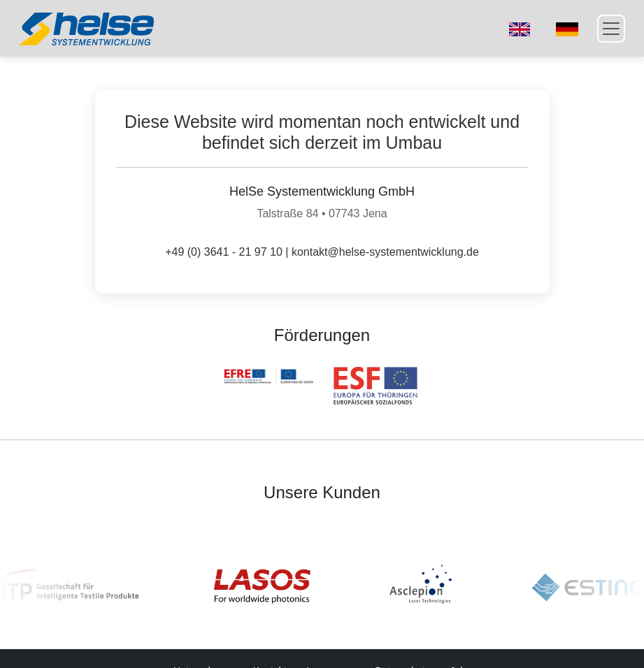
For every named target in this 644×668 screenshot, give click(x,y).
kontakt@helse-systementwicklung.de (385, 252)
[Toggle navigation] (611, 29)
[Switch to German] (567, 29)
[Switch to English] (520, 29)
